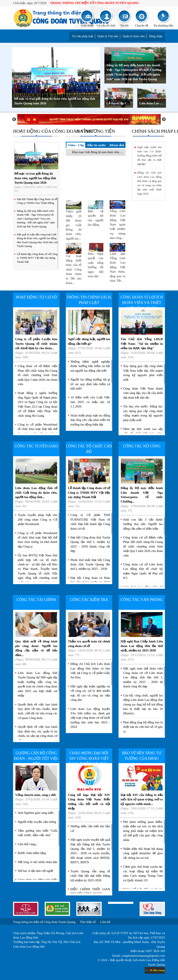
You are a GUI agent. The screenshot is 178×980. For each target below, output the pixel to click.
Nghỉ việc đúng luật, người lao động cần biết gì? (89, 332)
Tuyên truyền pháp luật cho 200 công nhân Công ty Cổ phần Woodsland (38, 519)
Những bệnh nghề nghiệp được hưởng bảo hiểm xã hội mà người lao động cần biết (90, 366)
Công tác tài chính (36, 600)
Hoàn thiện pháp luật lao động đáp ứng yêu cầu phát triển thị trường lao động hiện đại (90, 420)
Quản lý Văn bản (108, 36)
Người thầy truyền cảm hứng (37, 822)
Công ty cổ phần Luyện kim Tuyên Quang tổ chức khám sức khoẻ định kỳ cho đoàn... (36, 334)
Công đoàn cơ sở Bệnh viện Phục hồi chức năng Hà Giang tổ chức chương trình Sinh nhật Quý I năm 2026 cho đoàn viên (38, 375)
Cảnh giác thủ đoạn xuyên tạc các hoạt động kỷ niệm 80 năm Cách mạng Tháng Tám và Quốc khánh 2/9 (143, 873)
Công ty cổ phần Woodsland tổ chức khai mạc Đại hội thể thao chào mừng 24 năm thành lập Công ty (38, 431)
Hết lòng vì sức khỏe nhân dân (38, 862)
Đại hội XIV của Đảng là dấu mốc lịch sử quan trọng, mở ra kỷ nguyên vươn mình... (142, 790)
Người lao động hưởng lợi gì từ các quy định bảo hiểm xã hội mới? (90, 384)
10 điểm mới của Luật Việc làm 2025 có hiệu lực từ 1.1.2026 (90, 402)
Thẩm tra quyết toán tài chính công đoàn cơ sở (89, 635)
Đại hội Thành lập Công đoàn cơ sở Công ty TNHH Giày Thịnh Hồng (37, 201)
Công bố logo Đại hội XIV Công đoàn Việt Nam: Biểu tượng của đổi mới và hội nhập (89, 792)
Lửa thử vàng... (28, 844)
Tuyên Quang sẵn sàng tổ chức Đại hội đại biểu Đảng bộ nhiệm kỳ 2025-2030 (90, 876)
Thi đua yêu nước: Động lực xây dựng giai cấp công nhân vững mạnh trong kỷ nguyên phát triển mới (143, 413)
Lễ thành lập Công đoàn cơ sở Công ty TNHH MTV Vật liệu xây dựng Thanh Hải (120, 103)
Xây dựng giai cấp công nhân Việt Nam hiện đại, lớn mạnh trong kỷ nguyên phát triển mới (143, 373)
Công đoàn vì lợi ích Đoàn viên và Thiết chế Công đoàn (142, 303)
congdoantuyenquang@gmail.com (143, 956)
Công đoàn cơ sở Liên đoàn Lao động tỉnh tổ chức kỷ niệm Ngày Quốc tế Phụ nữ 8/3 (143, 571)
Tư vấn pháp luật (82, 36)
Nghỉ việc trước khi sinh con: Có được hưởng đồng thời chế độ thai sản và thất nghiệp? (150, 156)
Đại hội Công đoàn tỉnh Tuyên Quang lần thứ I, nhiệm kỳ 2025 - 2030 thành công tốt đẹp (90, 544)
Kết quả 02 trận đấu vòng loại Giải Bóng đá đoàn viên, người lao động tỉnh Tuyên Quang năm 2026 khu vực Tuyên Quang (37, 240)
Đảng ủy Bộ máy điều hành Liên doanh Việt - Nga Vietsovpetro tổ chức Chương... (142, 486)
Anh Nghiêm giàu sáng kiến (36, 813)
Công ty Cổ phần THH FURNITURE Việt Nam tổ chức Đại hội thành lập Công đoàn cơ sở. (90, 522)
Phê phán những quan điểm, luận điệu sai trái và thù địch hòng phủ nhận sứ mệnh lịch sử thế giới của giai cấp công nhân (143, 831)
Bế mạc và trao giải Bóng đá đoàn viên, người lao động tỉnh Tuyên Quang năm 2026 (55, 101)
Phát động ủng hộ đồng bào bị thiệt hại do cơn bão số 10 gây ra (143, 727)
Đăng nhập (156, 36)
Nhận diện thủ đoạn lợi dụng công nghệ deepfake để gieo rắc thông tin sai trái (143, 853)
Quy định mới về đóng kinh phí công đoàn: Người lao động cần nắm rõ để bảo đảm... (36, 639)
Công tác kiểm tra (89, 600)
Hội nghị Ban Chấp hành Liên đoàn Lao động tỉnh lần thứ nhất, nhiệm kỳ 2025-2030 (142, 637)
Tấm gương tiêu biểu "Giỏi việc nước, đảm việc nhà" (38, 833)
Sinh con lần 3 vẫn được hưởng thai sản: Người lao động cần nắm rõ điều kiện (143, 524)
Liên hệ (105, 922)
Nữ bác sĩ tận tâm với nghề (35, 871)
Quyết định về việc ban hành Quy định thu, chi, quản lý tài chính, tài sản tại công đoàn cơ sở (38, 733)
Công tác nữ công (142, 446)
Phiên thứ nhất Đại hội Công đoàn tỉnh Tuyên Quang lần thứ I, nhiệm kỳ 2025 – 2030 (90, 564)
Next (164, 119)
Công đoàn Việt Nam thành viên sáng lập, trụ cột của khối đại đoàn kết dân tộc (143, 393)
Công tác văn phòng (142, 600)
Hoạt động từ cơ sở (36, 297)
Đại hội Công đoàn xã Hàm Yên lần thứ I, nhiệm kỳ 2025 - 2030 (90, 582)
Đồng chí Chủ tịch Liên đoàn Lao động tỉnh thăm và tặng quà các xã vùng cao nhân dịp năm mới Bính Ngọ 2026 (150, 183)
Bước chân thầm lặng (32, 853)
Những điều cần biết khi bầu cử (90, 828)
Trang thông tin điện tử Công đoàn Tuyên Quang (44, 922)
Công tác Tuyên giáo (36, 446)
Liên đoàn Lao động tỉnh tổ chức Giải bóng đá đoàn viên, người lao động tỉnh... (36, 483)
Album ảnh (117, 145)
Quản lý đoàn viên (134, 36)
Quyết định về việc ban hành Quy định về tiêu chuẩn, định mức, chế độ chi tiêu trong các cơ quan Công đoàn (38, 711)
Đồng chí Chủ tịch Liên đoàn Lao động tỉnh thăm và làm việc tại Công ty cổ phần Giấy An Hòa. (90, 671)
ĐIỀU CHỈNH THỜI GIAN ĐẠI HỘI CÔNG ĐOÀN (90, 891)
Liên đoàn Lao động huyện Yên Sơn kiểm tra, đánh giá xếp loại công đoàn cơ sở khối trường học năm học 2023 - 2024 (90, 718)
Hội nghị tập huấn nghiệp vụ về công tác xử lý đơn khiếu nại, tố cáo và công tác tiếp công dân (90, 693)
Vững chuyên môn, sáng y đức (36, 786)
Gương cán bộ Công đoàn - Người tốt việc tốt (36, 758)
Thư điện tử (88, 922)
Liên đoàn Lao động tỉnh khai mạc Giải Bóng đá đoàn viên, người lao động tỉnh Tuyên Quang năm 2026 (153, 103)
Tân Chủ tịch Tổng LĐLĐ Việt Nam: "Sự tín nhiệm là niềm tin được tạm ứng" (142, 334)
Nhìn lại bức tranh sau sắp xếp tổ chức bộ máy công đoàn (143, 433)
